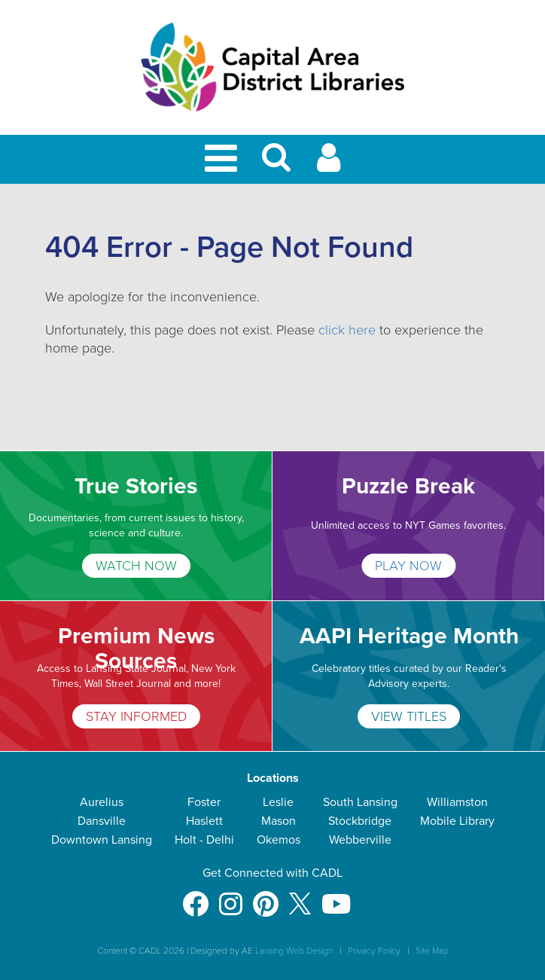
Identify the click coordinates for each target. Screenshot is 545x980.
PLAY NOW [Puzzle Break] (408, 566)
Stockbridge (360, 821)
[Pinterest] (266, 897)
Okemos (279, 840)
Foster (204, 802)
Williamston (457, 802)
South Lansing (360, 802)
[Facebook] (195, 897)
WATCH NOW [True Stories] (136, 566)
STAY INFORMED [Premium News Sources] (136, 716)
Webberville (360, 840)
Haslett (204, 821)
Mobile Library (457, 821)
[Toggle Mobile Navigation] (224, 159)
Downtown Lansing (102, 840)
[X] (300, 897)
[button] (276, 164)
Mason (279, 821)
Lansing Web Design (294, 951)
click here (347, 330)
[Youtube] (336, 897)
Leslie (278, 802)
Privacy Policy (374, 951)
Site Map (432, 951)
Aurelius (102, 802)
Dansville (102, 821)
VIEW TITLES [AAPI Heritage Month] (409, 716)
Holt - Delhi (204, 840)
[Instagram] (231, 897)
